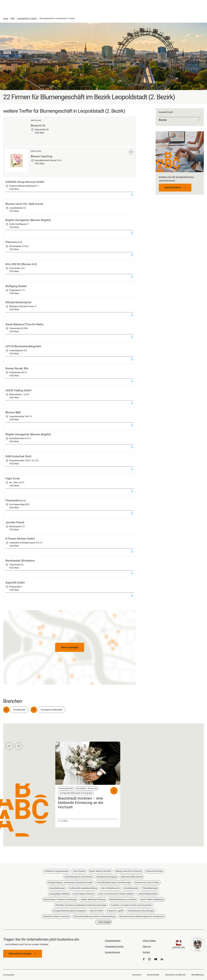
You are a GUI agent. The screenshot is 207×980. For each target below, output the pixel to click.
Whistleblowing (198, 975)
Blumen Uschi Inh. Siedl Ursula (24, 204)
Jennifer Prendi (15, 522)
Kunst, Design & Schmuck (84, 894)
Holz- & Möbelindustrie (110, 888)
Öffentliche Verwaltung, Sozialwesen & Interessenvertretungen (81, 905)
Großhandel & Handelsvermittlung (83, 888)
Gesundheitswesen (57, 888)
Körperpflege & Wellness (59, 894)
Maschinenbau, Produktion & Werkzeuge (60, 899)
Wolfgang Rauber (16, 286)
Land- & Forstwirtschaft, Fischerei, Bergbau (116, 894)
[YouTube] (156, 959)
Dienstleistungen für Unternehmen (78, 877)
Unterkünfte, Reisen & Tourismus (56, 916)
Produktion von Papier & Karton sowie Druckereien (131, 905)
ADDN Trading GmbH (18, 390)
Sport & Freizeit (96, 911)
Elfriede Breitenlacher (18, 302)
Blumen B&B (13, 412)
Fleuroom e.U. (14, 242)
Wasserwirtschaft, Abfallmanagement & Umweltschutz (142, 916)
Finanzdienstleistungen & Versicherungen (114, 882)
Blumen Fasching (41, 156)
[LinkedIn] (162, 959)
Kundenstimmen (112, 952)
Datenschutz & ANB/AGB (175, 975)
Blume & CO (38, 126)
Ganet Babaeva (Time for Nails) (24, 324)
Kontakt (146, 952)
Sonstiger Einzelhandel (51, 710)
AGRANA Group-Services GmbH (25, 182)
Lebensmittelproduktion (148, 894)
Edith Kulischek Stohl (18, 456)
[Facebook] (144, 959)
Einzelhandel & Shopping (107, 877)
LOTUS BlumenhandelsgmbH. (24, 346)
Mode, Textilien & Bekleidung (152, 899)
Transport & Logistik (115, 911)
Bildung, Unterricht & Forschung (129, 871)
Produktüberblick (113, 941)
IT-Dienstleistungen (150, 888)
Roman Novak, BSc (17, 368)
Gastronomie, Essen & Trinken (147, 882)
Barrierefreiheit (153, 975)
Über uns (147, 946)
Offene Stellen (149, 941)
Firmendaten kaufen (114, 946)
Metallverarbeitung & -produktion (123, 899)
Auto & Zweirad (79, 871)
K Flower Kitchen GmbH (20, 539)
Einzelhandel (19, 710)
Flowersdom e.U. (16, 500)
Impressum (137, 975)
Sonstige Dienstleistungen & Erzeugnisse (69, 911)
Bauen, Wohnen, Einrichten (100, 871)
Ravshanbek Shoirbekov (20, 561)
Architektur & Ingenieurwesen (57, 871)
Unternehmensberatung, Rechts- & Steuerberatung (94, 916)
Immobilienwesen (131, 888)
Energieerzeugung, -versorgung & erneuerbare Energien (70, 882)
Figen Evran (13, 478)
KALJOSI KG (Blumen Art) (21, 264)
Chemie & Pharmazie (154, 871)
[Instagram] (149, 959)
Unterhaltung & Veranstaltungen (141, 911)
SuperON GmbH (15, 583)
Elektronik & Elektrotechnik (132, 877)
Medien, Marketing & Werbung (93, 899)
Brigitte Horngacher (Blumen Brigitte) (28, 220)
